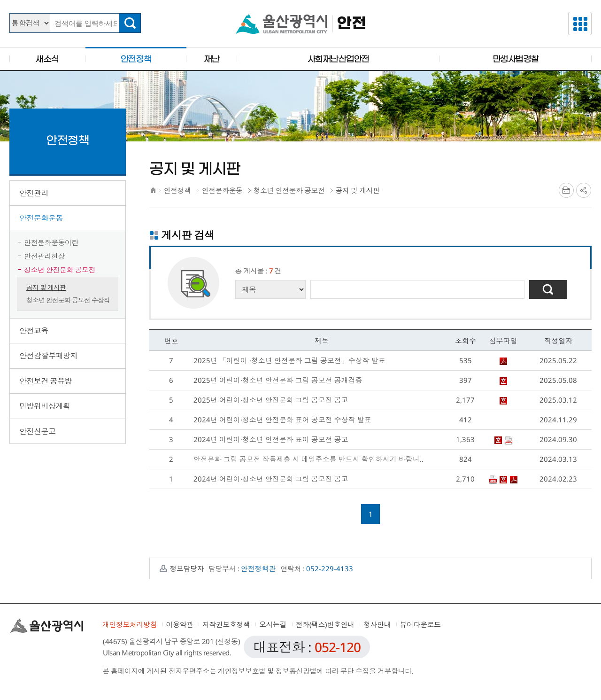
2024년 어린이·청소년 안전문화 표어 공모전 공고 (271, 439)
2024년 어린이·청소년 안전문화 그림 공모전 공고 (271, 479)
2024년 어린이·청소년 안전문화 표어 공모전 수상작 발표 (282, 420)
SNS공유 (584, 190)
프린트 (566, 190)
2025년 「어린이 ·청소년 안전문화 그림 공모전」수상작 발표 (289, 360)
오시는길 (273, 624)
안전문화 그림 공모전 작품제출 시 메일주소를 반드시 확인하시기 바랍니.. (308, 459)
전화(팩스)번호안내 (325, 624)
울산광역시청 (281, 24)
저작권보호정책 (226, 624)
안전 (351, 24)
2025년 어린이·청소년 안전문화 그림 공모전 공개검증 (278, 380)
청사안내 (377, 624)
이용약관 (180, 624)
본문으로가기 (300, 0)
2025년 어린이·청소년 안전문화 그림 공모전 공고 (271, 400)
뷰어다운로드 (420, 624)
